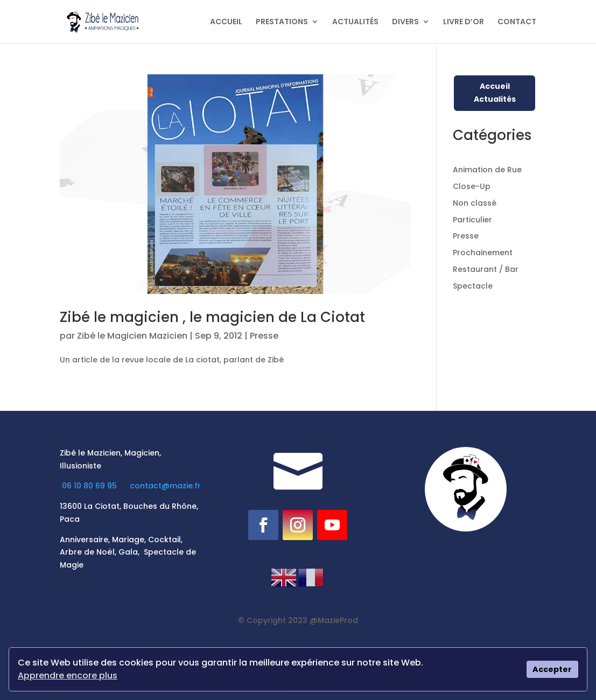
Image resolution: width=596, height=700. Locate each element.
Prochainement (483, 253)
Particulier (472, 220)
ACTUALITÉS (355, 22)
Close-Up (472, 186)
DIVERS (405, 22)
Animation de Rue (487, 170)
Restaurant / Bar (486, 269)
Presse (264, 336)
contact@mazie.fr (165, 486)
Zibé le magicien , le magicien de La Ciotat (212, 317)
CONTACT (517, 22)
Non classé (475, 203)
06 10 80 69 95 (90, 486)
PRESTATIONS (282, 22)
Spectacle (473, 286)
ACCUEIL (226, 22)
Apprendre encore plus (68, 675)
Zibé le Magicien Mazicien (132, 336)
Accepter (552, 669)
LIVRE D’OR (464, 22)
